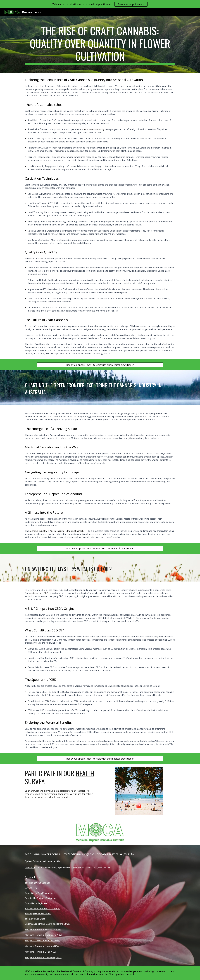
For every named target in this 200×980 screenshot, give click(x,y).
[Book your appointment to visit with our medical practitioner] (100, 365)
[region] (100, 4)
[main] (100, 45)
